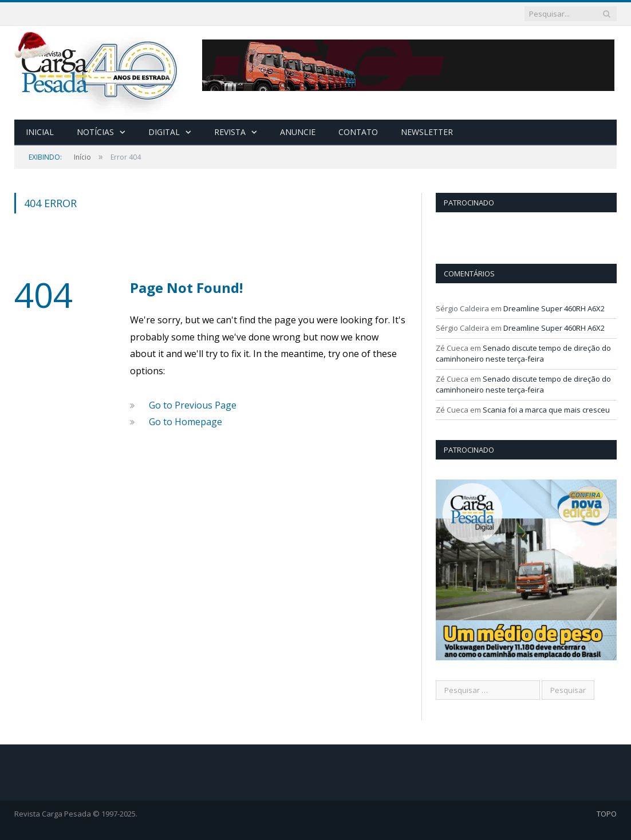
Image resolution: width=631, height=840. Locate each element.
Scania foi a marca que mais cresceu (546, 410)
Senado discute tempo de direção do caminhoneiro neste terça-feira (523, 354)
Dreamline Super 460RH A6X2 (554, 308)
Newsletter (427, 132)
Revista (230, 132)
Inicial (40, 132)
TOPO (607, 814)
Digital (164, 132)
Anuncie (298, 132)
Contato (358, 132)
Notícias (95, 132)
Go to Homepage (186, 422)
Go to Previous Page (193, 405)
